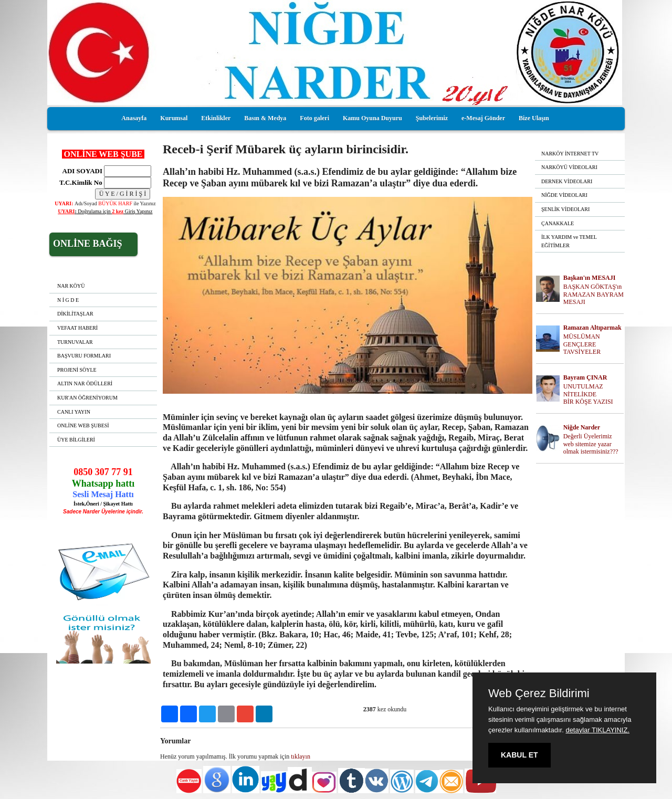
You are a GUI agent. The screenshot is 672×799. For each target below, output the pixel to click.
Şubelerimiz (432, 118)
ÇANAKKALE (558, 223)
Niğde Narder (582, 427)
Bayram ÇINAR (585, 377)
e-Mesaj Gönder (483, 118)
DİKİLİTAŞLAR (75, 314)
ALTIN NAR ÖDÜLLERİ (85, 383)
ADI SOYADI (81, 171)
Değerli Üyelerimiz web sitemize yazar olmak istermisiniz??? (591, 444)
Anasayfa (134, 118)
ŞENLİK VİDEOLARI (565, 209)
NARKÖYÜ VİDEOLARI (569, 167)
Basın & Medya (265, 118)
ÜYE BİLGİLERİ (76, 440)
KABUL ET (519, 755)
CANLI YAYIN (74, 412)
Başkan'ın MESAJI (590, 278)
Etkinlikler (216, 118)
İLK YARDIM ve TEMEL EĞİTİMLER (569, 241)
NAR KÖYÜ (71, 286)
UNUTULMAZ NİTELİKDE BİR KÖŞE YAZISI (588, 394)
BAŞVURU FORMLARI (84, 356)
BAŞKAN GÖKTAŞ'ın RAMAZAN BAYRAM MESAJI (594, 295)
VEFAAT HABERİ (77, 328)
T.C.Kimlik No (81, 182)
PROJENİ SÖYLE (77, 370)
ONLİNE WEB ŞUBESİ (83, 425)
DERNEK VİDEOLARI (567, 181)
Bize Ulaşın (534, 118)
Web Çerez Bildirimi (539, 693)
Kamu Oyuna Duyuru (372, 118)
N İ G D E (68, 300)
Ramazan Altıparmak (592, 328)
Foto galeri (314, 118)
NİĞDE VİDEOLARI (564, 195)
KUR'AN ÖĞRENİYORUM (87, 398)
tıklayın (301, 756)
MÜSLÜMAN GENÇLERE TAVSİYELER (582, 344)
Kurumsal (174, 118)
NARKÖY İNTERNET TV (570, 154)
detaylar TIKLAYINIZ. (597, 730)
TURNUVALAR (75, 342)
